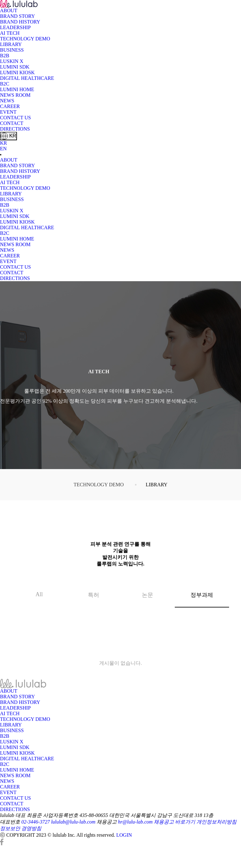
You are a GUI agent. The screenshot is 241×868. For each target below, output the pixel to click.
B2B (5, 56)
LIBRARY (11, 44)
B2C (5, 84)
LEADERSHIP (15, 27)
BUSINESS (12, 50)
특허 (94, 595)
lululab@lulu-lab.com (73, 822)
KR (8, 136)
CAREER (10, 106)
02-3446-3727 (36, 822)
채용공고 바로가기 (174, 822)
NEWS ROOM (15, 95)
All (39, 594)
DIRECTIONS (15, 129)
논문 (147, 595)
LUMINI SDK (15, 67)
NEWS (7, 101)
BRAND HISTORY (20, 22)
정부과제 (194, 591)
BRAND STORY (17, 16)
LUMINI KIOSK (17, 72)
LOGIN (124, 835)
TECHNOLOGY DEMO (25, 39)
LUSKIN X (12, 61)
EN (3, 149)
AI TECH (10, 33)
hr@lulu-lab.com (135, 822)
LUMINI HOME (17, 89)
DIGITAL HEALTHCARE (27, 78)
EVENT (8, 112)
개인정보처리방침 (217, 822)
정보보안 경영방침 (21, 828)
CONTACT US (15, 118)
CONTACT (12, 123)
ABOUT (9, 10)
